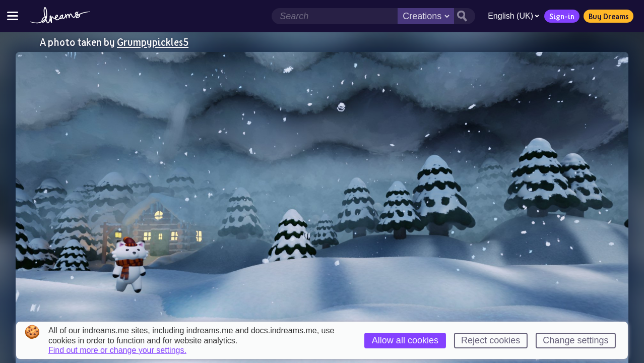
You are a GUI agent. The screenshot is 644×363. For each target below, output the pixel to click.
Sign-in (562, 16)
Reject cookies (491, 340)
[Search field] (335, 16)
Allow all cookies (405, 340)
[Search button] (465, 16)
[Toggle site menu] (13, 16)
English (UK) (513, 16)
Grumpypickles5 (153, 42)
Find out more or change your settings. (117, 350)
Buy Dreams (608, 16)
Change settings (575, 340)
